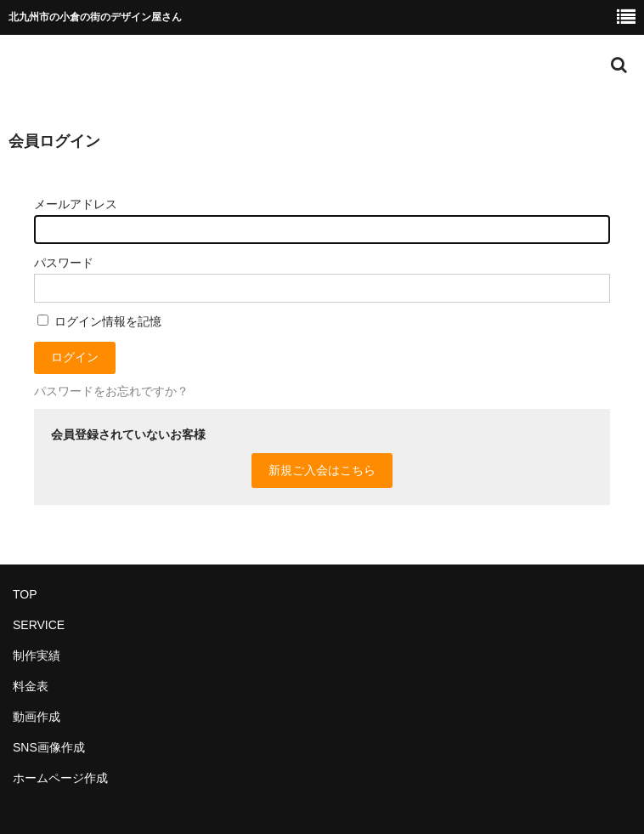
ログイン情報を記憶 (99, 321)
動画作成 (37, 717)
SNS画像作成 (49, 747)
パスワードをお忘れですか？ (111, 391)
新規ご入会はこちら (322, 470)
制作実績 (37, 655)
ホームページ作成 (60, 778)
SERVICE (39, 625)
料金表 (31, 686)
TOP (25, 594)
